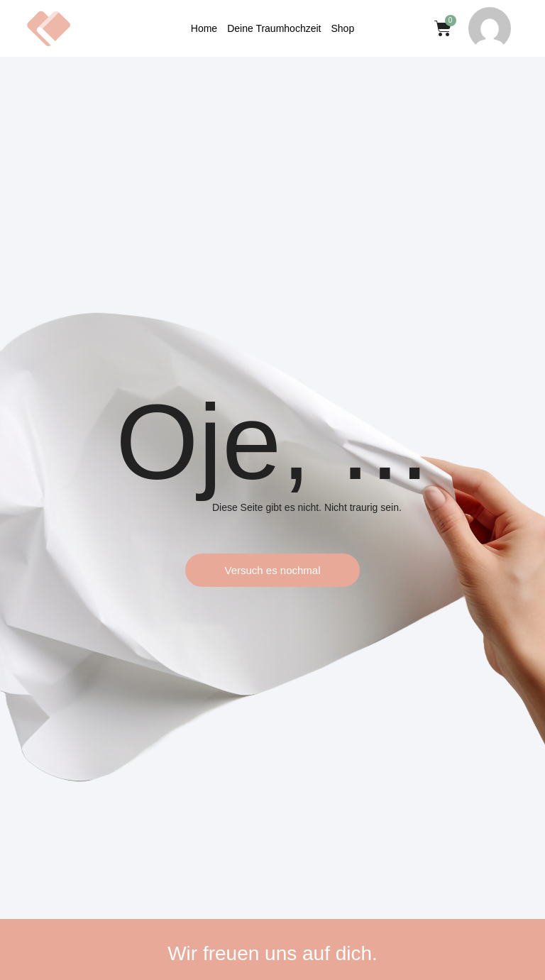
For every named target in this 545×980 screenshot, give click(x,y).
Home (204, 28)
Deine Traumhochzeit (274, 28)
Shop (342, 28)
